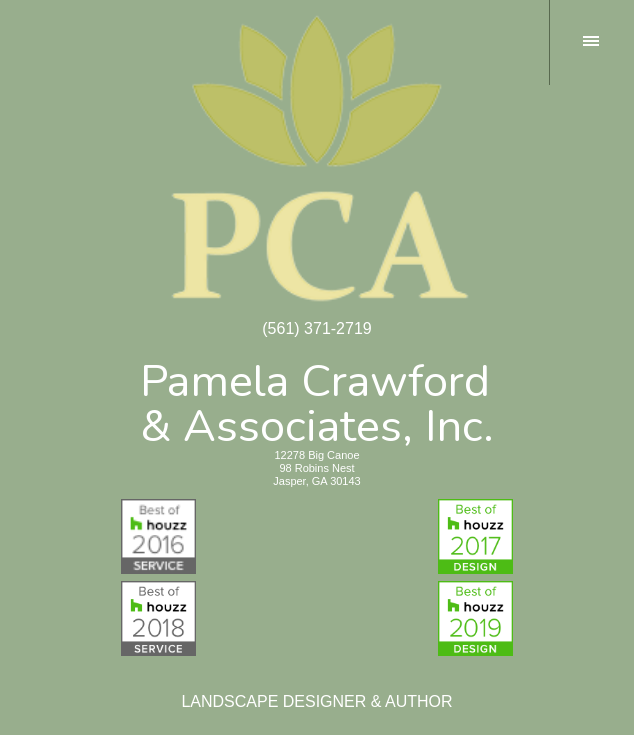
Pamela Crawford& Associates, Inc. (317, 400)
